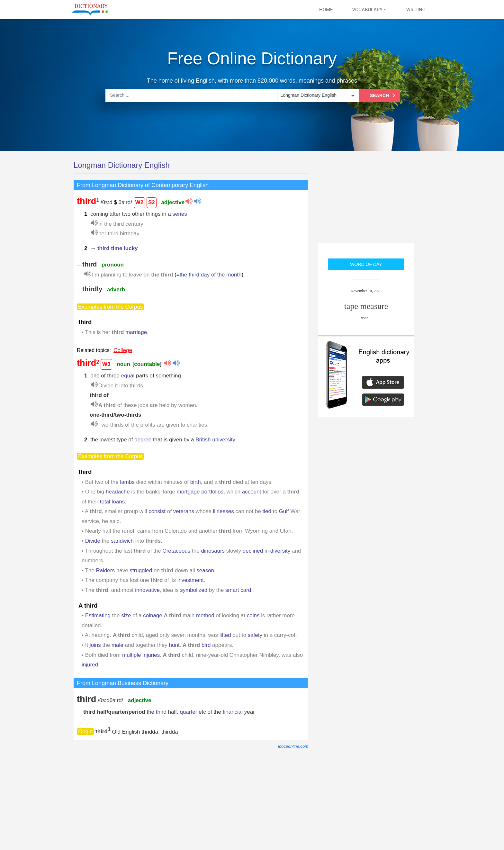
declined (253, 551)
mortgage (188, 492)
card (246, 590)
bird (206, 645)
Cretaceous (176, 551)
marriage (136, 332)
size (126, 615)
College (123, 350)
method (205, 615)
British (203, 440)
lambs (127, 482)
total (105, 502)
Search (384, 95)
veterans (184, 511)
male (117, 645)
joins (95, 645)
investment (191, 580)
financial (233, 712)
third (161, 712)
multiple (132, 655)
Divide (93, 541)
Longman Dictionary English (122, 165)
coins (253, 615)
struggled (141, 570)
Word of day (366, 264)
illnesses (224, 511)
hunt (174, 645)
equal (128, 376)
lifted (225, 635)
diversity (280, 551)
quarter (188, 712)
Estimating (98, 615)
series (180, 214)
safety (255, 635)
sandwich (122, 541)
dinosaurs (213, 551)
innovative (147, 590)
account (252, 492)
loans (118, 502)
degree (143, 440)
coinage (153, 615)
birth (196, 482)
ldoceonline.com (293, 746)
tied (267, 511)
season (205, 570)
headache (118, 492)
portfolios (212, 492)
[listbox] (317, 95)
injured (90, 665)
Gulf (284, 511)
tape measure (366, 306)
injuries (151, 655)
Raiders (105, 570)
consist (157, 511)
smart (232, 590)
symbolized (194, 590)
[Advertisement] (366, 201)
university (224, 440)
